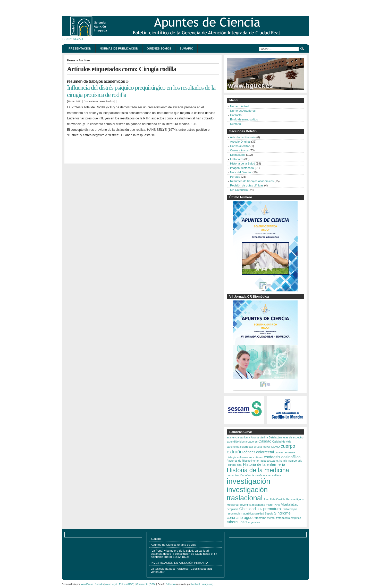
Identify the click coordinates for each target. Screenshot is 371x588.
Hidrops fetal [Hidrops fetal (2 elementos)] (234, 465)
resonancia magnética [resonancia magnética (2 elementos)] (240, 513)
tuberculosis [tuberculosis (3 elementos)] (237, 522)
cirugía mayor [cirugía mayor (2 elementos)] (262, 447)
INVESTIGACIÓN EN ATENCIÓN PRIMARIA (179, 563)
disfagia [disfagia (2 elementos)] (231, 457)
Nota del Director (241, 172)
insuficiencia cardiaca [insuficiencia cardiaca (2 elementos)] (268, 475)
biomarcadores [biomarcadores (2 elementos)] (248, 442)
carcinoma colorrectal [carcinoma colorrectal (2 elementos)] (240, 447)
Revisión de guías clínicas (247, 185)
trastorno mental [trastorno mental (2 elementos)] (265, 518)
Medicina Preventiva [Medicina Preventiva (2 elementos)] (239, 505)
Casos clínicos (239, 150)
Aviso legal (111, 584)
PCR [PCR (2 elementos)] (260, 509)
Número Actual (239, 106)
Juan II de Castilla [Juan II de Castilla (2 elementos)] (274, 499)
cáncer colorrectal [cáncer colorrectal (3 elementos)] (259, 452)
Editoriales (237, 159)
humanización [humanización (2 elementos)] (235, 475)
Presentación (80, 48)
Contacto (236, 115)
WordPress (87, 584)
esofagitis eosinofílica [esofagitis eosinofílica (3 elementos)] (282, 457)
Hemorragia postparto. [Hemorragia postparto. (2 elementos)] (265, 461)
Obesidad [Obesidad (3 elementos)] (248, 509)
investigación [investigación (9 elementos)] (249, 481)
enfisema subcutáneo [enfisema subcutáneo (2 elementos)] (250, 457)
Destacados (238, 155)
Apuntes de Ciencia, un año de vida (174, 545)
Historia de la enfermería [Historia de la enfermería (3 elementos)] (264, 464)
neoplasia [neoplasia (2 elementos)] (233, 509)
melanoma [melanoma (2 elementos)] (259, 505)
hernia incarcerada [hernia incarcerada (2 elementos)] (291, 461)
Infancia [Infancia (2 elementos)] (249, 475)
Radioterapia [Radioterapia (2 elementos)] (289, 509)
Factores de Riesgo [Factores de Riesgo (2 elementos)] (239, 461)
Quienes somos (159, 48)
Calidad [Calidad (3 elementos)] (265, 441)
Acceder (99, 584)
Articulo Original (240, 142)
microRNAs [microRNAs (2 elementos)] (273, 505)
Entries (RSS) (127, 584)
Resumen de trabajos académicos (96, 81)
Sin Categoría (239, 190)
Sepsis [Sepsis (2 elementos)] (269, 513)
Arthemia (171, 584)
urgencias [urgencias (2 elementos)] (254, 522)
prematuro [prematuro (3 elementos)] (272, 509)
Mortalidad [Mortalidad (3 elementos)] (290, 504)
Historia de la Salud (243, 164)
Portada (235, 177)
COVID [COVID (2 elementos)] (275, 447)
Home (71, 60)
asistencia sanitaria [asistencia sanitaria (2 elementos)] (238, 437)
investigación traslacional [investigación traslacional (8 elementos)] (247, 494)
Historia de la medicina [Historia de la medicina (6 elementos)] (258, 470)
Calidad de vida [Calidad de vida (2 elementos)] (282, 442)
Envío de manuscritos (244, 119)
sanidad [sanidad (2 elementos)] (259, 513)
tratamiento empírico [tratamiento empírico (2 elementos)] (288, 518)
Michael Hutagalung (202, 584)
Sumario (186, 48)
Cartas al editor (240, 146)
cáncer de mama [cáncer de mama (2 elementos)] (285, 452)
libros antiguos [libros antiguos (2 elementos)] (295, 499)
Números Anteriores (243, 111)
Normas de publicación (119, 48)
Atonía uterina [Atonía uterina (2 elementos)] (259, 437)
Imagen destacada (242, 168)
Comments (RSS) (146, 584)
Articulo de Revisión (243, 137)
